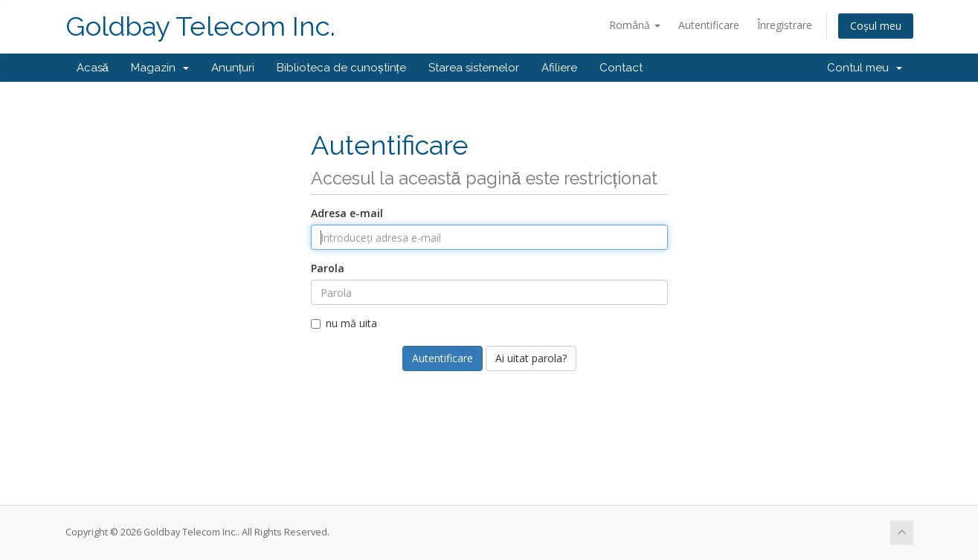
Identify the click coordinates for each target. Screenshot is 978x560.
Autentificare (709, 25)
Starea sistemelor (474, 68)
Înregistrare (785, 25)
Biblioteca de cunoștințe (341, 68)
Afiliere (559, 68)
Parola (328, 268)
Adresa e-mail (347, 213)
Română (635, 25)
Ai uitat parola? (531, 358)
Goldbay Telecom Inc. (200, 26)
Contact (621, 68)
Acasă (93, 68)
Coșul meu (876, 26)
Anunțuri (233, 68)
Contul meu (865, 68)
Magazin (160, 68)
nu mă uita (344, 323)
